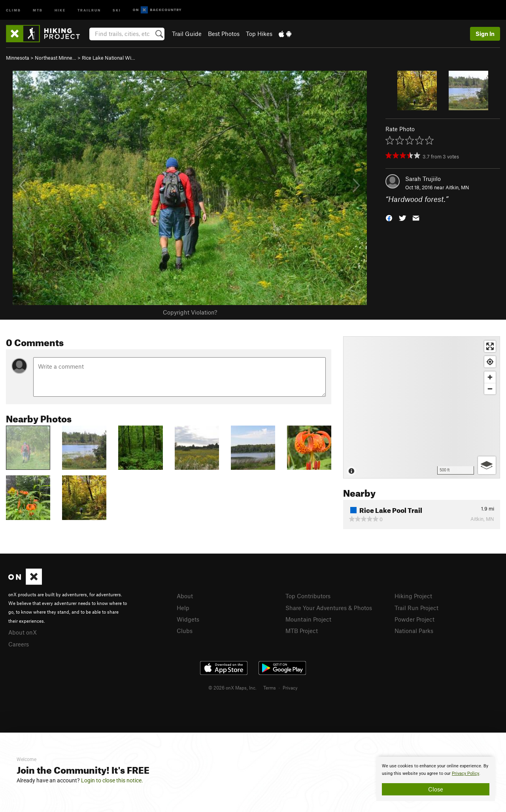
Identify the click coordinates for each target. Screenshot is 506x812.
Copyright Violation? (190, 312)
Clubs (185, 631)
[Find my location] (490, 362)
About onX (23, 632)
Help (183, 608)
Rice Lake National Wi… (109, 58)
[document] (436, 779)
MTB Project (302, 631)
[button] (389, 218)
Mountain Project (308, 619)
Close (436, 789)
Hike (60, 10)
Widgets (188, 619)
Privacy (290, 688)
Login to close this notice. (112, 780)
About (185, 596)
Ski (117, 10)
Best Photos (224, 34)
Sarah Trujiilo (423, 179)
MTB (38, 10)
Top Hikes (259, 34)
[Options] (487, 465)
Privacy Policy (465, 773)
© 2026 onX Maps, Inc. (232, 688)
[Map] (422, 407)
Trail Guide (187, 34)
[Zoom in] (490, 377)
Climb (13, 10)
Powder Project (414, 619)
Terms (270, 688)
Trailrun (89, 10)
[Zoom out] (490, 389)
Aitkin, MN (457, 187)
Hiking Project (413, 596)
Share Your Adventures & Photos (329, 608)
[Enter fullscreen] (490, 346)
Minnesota (18, 58)
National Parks (414, 631)
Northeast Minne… (56, 58)
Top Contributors (308, 596)
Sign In (485, 34)
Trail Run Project (416, 608)
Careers (19, 644)
